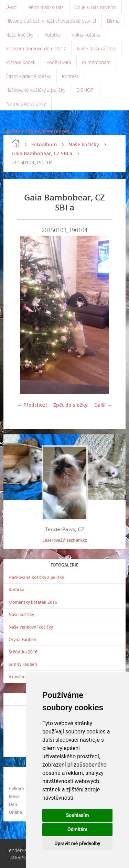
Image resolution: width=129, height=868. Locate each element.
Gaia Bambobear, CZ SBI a (42, 153)
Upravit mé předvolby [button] (77, 844)
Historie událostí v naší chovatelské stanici (51, 21)
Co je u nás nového (95, 7)
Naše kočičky (19, 35)
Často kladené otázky (28, 76)
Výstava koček (20, 62)
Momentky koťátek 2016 (33, 602)
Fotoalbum (44, 144)
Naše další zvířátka (97, 48)
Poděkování (59, 62)
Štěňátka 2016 (23, 652)
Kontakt (70, 76)
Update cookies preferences (36, 131)
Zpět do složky (71, 405)
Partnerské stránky (26, 104)
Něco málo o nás (46, 7)
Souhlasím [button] (78, 815)
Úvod (11, 7)
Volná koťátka (86, 35)
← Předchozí (32, 405)
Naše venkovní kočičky (31, 627)
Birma (113, 21)
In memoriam (96, 62)
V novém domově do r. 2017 (36, 48)
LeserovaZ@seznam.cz (65, 540)
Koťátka (52, 35)
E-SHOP (85, 90)
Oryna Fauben (23, 639)
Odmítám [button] (77, 829)
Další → (103, 405)
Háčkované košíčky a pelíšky (35, 90)
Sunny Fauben (23, 664)
